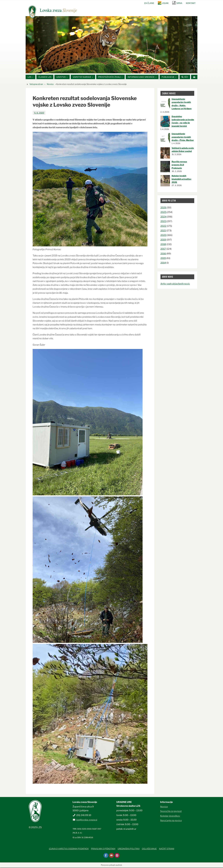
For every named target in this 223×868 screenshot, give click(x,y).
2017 (163, 249)
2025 (163, 212)
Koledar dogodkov (170, 816)
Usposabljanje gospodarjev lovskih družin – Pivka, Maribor (183, 137)
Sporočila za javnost (171, 811)
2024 (163, 217)
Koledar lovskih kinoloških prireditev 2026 (181, 179)
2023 (163, 222)
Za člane (149, 3)
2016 (163, 254)
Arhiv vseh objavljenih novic (175, 284)
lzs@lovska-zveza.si (87, 820)
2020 (163, 235)
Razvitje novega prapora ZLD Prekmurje (179, 165)
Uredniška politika (129, 849)
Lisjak (165, 3)
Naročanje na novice (171, 821)
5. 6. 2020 (39, 113)
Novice (50, 84)
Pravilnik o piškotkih (103, 849)
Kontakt (191, 3)
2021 (163, 231)
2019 (163, 240)
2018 (163, 245)
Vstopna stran (36, 84)
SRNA (179, 3)
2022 (163, 226)
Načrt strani (167, 849)
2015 (163, 258)
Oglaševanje (149, 849)
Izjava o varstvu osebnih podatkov (69, 849)
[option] (111, 45)
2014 (163, 263)
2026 (163, 208)
